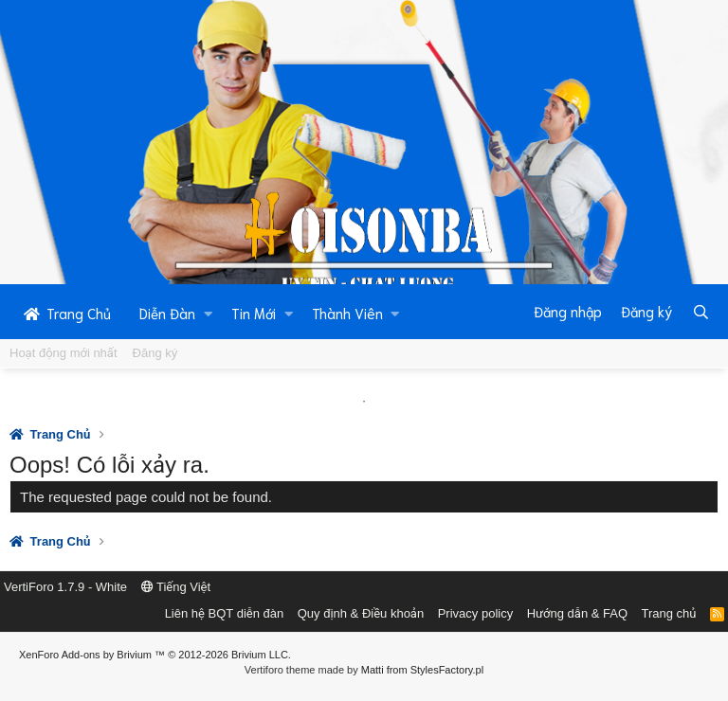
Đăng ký (155, 353)
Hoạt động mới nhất (64, 353)
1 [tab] (364, 402)
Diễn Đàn (167, 313)
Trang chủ (669, 613)
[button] (208, 313)
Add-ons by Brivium (155, 655)
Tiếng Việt (176, 587)
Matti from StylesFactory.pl (422, 670)
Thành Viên (347, 313)
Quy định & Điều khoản (361, 613)
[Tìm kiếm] (701, 312)
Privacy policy (475, 613)
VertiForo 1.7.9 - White (65, 587)
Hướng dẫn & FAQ (577, 613)
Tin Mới (254, 313)
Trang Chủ (67, 313)
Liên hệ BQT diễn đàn (225, 613)
